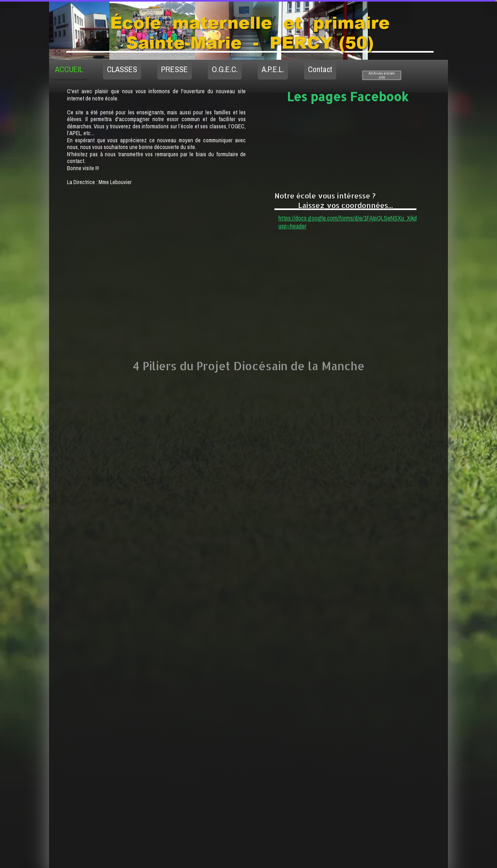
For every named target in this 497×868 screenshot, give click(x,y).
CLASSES (122, 69)
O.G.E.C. (225, 69)
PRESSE (175, 69)
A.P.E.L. (273, 69)
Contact (320, 69)
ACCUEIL (69, 69)
